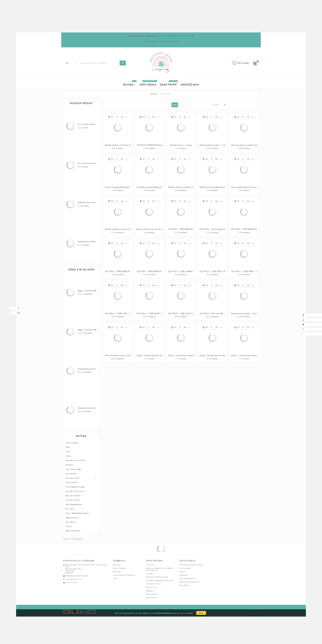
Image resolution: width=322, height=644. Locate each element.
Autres (69, 525)
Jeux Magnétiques (74, 503)
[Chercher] (99, 63)
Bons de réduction (188, 577)
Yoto (68, 450)
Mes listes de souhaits (189, 580)
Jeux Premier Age (73, 468)
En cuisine (70, 507)
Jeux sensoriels (73, 477)
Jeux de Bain (71, 472)
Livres (68, 455)
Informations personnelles (191, 563)
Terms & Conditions (164, 612)
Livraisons (151, 563)
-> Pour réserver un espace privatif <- (161, 41)
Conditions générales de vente (160, 579)
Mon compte (152, 593)
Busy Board (71, 521)
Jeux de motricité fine (75, 459)
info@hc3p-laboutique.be (77, 574)
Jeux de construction (75, 490)
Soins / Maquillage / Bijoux (77, 512)
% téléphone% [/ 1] (74, 578)
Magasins (150, 589)
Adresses (184, 574)
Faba (68, 446)
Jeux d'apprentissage (75, 485)
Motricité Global (73, 529)
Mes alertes (185, 584)
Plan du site (151, 586)
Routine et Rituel (73, 494)
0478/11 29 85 (71, 581)
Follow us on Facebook (73, 538)
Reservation (151, 596)
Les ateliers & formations (124, 574)
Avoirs (182, 570)
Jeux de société (73, 499)
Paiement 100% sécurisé (157, 576)
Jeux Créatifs (72, 481)
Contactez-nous (154, 582)
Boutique (81, 435)
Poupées (69, 463)
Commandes (185, 567)
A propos (150, 572)
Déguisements (72, 516)
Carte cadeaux (72, 441)
